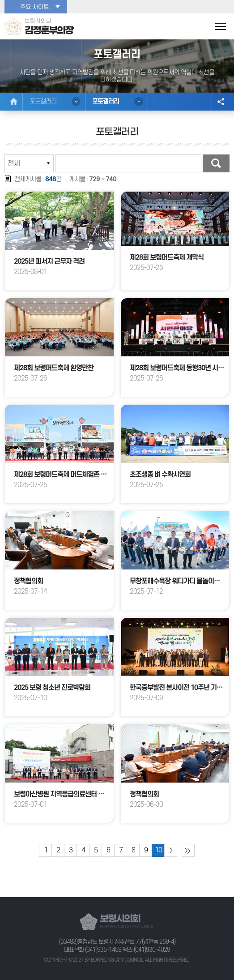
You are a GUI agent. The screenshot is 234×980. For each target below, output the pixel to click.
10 (158, 850)
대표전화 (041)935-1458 (93, 950)
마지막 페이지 (188, 850)
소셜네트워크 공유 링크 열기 (221, 102)
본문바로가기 (0, 0)
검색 (216, 163)
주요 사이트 (34, 7)
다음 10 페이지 (171, 850)
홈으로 (14, 102)
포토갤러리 (43, 101)
